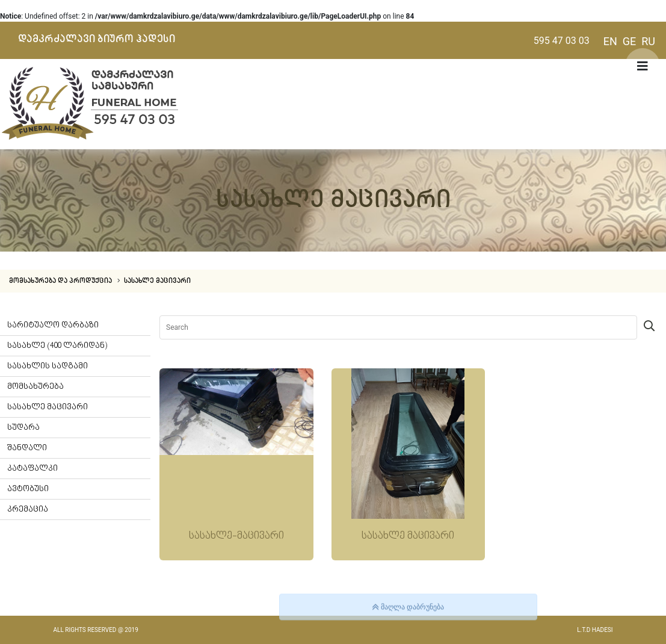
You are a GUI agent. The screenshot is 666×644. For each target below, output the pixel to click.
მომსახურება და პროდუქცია (61, 281)
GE (630, 41)
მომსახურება (35, 387)
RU (648, 41)
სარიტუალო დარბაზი (53, 325)
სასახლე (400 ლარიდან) (57, 346)
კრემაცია (28, 509)
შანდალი (27, 448)
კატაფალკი (32, 469)
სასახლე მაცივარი (157, 281)
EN (610, 41)
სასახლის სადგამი (48, 366)
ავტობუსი (28, 489)
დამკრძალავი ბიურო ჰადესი (97, 39)
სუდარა (23, 428)
